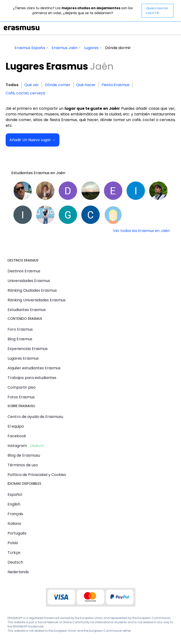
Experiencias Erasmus (28, 349)
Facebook (17, 436)
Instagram (17, 446)
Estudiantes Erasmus (27, 310)
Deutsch (15, 562)
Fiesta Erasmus (115, 85)
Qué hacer (86, 85)
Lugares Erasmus (23, 358)
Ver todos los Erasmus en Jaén (141, 231)
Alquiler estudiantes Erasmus (34, 368)
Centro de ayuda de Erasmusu (35, 417)
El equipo (16, 426)
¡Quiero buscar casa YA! (157, 11)
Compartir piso (22, 387)
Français (15, 514)
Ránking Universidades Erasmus (37, 300)
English (14, 504)
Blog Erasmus (20, 339)
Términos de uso (23, 465)
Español (15, 495)
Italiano (14, 524)
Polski (13, 543)
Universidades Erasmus (29, 281)
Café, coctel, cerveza (25, 93)
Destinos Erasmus (24, 271)
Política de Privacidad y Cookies (37, 475)
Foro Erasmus (20, 329)
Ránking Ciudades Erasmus (32, 290)
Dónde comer (58, 85)
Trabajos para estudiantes (32, 378)
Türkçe (14, 553)
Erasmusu (22, 28)
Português (17, 533)
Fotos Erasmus (21, 397)
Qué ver (32, 85)
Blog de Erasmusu (24, 455)
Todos (12, 85)
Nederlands (18, 572)
